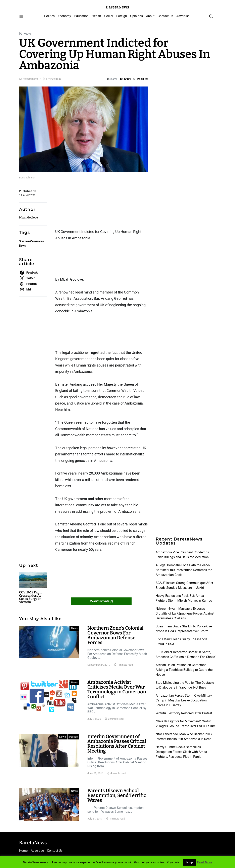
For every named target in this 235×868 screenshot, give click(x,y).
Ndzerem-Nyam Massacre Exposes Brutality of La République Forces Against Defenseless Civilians (185, 613)
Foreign (122, 16)
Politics (49, 16)
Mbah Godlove (29, 218)
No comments (31, 79)
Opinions (136, 16)
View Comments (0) (101, 601)
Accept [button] (189, 862)
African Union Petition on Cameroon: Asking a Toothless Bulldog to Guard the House (184, 670)
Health (96, 16)
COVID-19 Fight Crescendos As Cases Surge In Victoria (30, 597)
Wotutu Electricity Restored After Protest (184, 713)
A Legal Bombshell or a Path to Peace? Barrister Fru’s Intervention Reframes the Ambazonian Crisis (184, 570)
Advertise (183, 16)
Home (23, 851)
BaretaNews (117, 7)
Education (81, 16)
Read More (204, 862)
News (25, 34)
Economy (64, 16)
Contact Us (165, 16)
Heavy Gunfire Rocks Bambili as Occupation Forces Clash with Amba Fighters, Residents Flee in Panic (181, 752)
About (150, 16)
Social (109, 16)
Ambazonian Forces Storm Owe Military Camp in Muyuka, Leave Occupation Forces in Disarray (184, 700)
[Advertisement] (87, 206)
